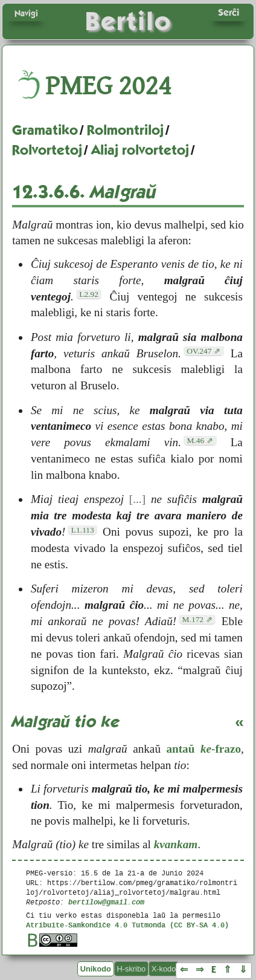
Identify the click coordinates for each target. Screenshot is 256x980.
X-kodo (164, 969)
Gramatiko (45, 130)
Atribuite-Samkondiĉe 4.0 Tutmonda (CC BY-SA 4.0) (127, 925)
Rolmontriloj (125, 130)
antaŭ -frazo (203, 749)
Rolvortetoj (47, 150)
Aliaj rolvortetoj (140, 150)
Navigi (26, 13)
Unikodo (96, 969)
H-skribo (132, 969)
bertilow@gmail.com (106, 902)
